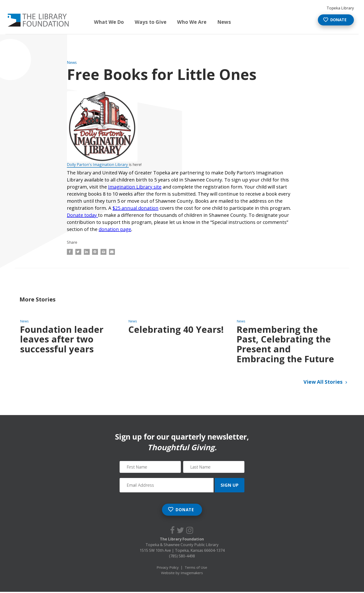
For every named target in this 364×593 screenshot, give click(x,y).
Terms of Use (196, 568)
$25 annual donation (135, 208)
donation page (115, 229)
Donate (332, 20)
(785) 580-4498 (182, 557)
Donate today (82, 215)
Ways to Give (147, 22)
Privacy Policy (168, 568)
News (221, 22)
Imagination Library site (135, 187)
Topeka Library (340, 8)
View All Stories (326, 382)
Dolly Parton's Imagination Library (98, 165)
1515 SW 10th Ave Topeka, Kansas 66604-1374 (182, 551)
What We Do (105, 22)
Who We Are (188, 22)
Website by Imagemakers (182, 574)
